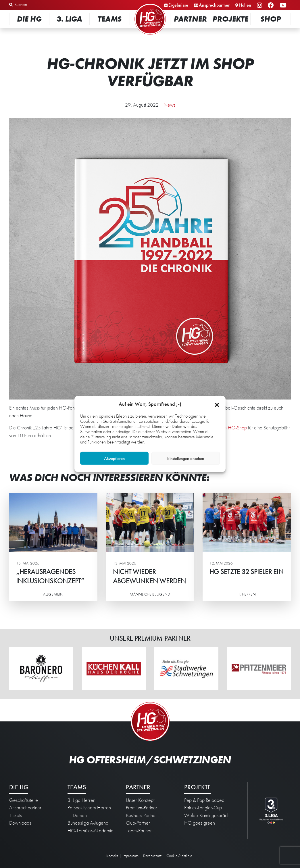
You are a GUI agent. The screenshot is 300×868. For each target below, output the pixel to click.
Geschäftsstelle (24, 800)
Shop (271, 19)
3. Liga (69, 19)
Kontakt (112, 856)
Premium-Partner (142, 808)
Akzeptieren (114, 458)
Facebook (272, 6)
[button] (217, 404)
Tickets (16, 815)
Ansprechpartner (214, 5)
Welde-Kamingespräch (207, 815)
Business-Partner (141, 815)
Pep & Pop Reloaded (204, 800)
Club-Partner (138, 823)
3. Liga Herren (81, 800)
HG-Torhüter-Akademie (91, 831)
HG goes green (200, 823)
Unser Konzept (140, 800)
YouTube (284, 6)
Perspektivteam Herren (89, 808)
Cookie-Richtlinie (179, 856)
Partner (190, 19)
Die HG (29, 19)
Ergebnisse (178, 5)
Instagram (260, 6)
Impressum (131, 856)
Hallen (245, 5)
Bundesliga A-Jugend (88, 823)
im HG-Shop (235, 428)
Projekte (230, 19)
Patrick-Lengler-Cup (203, 808)
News (169, 105)
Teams (110, 19)
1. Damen (77, 815)
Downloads (20, 823)
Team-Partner (139, 831)
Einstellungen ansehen (186, 458)
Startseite (150, 4)
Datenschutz (152, 856)
